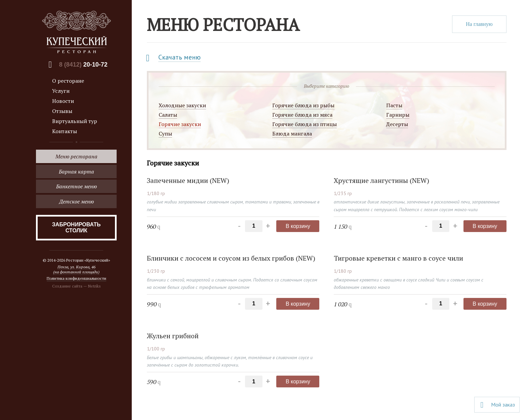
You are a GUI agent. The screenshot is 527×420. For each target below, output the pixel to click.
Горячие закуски (180, 124)
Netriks (94, 286)
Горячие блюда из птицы (305, 124)
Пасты (394, 105)
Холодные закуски (182, 105)
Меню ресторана (76, 156)
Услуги (61, 91)
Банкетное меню (76, 186)
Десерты (397, 124)
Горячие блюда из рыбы (303, 105)
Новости (63, 101)
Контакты (65, 131)
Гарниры (398, 115)
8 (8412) (83, 65)
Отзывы (62, 111)
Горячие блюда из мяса (302, 115)
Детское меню (76, 201)
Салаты (168, 115)
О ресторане (68, 81)
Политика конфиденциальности (76, 278)
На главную (479, 24)
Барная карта (76, 171)
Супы (165, 133)
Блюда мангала (292, 133)
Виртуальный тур (75, 121)
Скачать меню (179, 57)
